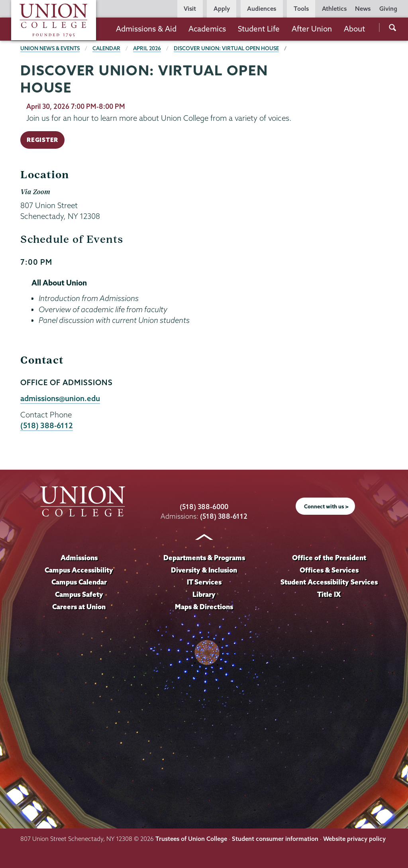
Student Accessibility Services (329, 582)
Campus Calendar (79, 582)
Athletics (334, 9)
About (354, 29)
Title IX (329, 594)
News (363, 9)
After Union (312, 29)
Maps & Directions (204, 607)
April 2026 (147, 48)
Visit (190, 9)
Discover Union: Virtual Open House (226, 48)
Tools (301, 9)
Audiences (262, 9)
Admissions (79, 558)
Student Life (259, 29)
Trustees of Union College (191, 839)
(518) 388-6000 (204, 507)
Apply (222, 9)
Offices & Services (329, 570)
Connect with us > (326, 506)
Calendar (106, 48)
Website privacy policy (354, 839)
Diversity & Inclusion (204, 570)
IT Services (204, 582)
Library (204, 594)
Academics (207, 29)
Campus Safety (79, 594)
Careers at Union (79, 607)
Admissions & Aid (146, 29)
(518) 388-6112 (47, 425)
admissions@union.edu (60, 398)
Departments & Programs (204, 558)
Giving (388, 9)
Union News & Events (50, 48)
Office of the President (329, 558)
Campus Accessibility (79, 570)
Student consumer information (275, 839)
